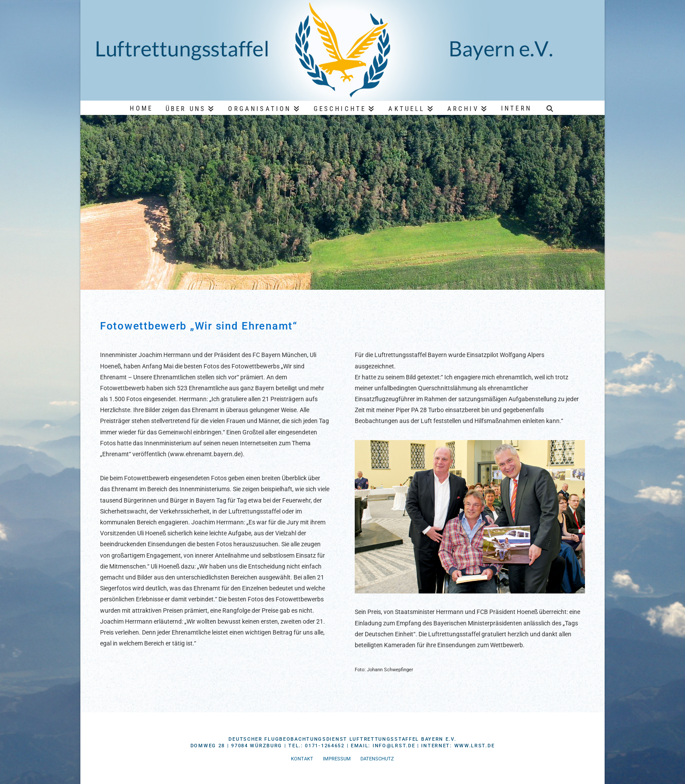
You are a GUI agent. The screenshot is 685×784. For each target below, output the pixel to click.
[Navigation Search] (550, 108)
